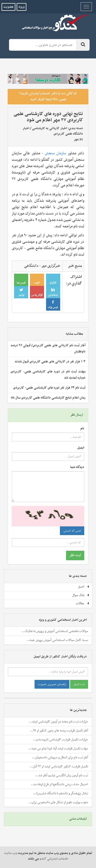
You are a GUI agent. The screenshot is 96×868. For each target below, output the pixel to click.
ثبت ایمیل (79, 684)
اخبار (84, 587)
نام (82, 429)
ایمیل (81, 448)
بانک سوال (81, 595)
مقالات (83, 604)
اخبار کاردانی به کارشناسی (49, 128)
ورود (22, 7)
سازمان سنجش (55, 153)
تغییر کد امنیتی (72, 531)
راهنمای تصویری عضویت (52, 684)
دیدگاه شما (77, 467)
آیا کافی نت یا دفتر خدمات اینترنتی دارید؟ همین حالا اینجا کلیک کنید (48, 96)
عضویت (8, 7)
